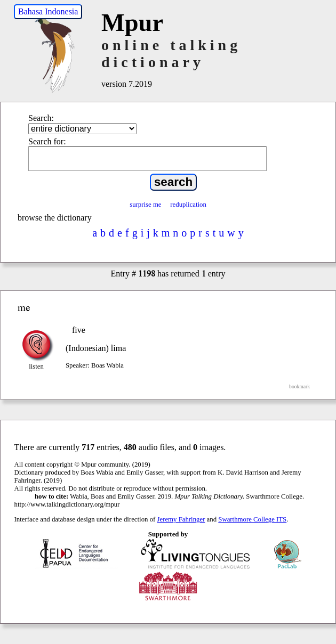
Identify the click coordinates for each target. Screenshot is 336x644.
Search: (41, 118)
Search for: (47, 141)
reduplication (188, 205)
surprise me (145, 205)
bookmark (299, 386)
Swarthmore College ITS (252, 519)
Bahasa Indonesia (48, 11)
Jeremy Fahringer (181, 519)
